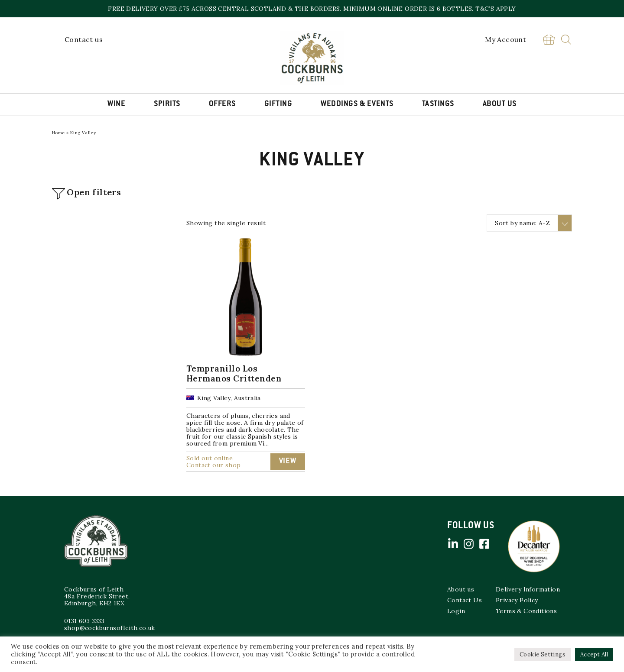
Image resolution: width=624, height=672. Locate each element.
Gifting (278, 104)
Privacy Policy (517, 600)
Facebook (484, 544)
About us (461, 589)
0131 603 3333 (84, 621)
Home (58, 133)
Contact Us (465, 600)
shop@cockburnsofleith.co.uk (110, 628)
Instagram (468, 544)
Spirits (167, 104)
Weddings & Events (357, 104)
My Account (505, 39)
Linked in (453, 544)
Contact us (84, 39)
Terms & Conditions (526, 611)
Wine (116, 104)
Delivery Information (528, 589)
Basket (549, 40)
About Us (500, 104)
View (288, 462)
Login (456, 611)
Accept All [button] (594, 654)
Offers (222, 104)
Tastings (438, 104)
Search (566, 40)
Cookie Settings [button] (543, 654)
